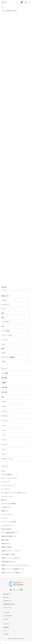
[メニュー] (26, 2)
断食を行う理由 (5, 540)
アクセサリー (5, 300)
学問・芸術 (4, 392)
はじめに (3, 471)
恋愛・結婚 (4, 387)
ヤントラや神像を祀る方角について (10, 533)
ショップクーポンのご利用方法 (9, 504)
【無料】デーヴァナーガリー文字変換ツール (12, 573)
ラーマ (3, 435)
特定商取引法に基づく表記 (9, 604)
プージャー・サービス (7, 335)
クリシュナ (4, 440)
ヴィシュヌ (4, 445)
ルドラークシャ (5, 304)
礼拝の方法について (6, 543)
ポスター (4, 353)
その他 (3, 362)
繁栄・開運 (4, 378)
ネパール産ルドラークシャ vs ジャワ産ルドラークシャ (14, 493)
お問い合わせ (6, 634)
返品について (6, 597)
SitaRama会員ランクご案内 (8, 554)
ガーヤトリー (5, 421)
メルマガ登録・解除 (8, 616)
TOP (3, 7)
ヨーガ (3, 344)
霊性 (3, 397)
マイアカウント (7, 624)
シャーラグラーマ (6, 322)
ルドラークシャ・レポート (8, 496)
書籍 (3, 349)
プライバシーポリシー (8, 608)
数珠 (3, 313)
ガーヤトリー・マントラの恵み (9, 522)
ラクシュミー (5, 411)
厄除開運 (4, 383)
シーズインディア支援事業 (8, 357)
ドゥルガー (4, 406)
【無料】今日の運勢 (6, 547)
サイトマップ (5, 518)
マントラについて (6, 489)
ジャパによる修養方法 (7, 475)
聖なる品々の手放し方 (7, 529)
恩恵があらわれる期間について (9, 536)
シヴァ (3, 449)
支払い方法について (8, 601)
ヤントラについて (6, 482)
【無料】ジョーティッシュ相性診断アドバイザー (13, 569)
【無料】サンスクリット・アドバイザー (11, 551)
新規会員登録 (6, 627)
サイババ (4, 454)
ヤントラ (4, 309)
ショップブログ (7, 612)
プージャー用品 (5, 331)
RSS (4, 619)
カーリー (4, 425)
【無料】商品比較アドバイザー (9, 562)
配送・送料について (8, 594)
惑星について (5, 500)
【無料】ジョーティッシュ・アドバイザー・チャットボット (15, 565)
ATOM (7, 619)
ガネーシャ (4, 402)
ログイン (5, 631)
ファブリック (5, 340)
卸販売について (5, 511)
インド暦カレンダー (6, 507)
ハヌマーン (4, 430)
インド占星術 (5, 373)
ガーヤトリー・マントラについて (9, 478)
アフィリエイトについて (7, 514)
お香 (3, 326)
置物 (3, 317)
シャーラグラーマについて (8, 525)
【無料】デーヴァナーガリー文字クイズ (11, 558)
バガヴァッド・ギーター (7, 459)
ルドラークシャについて (7, 485)
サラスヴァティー (6, 416)
